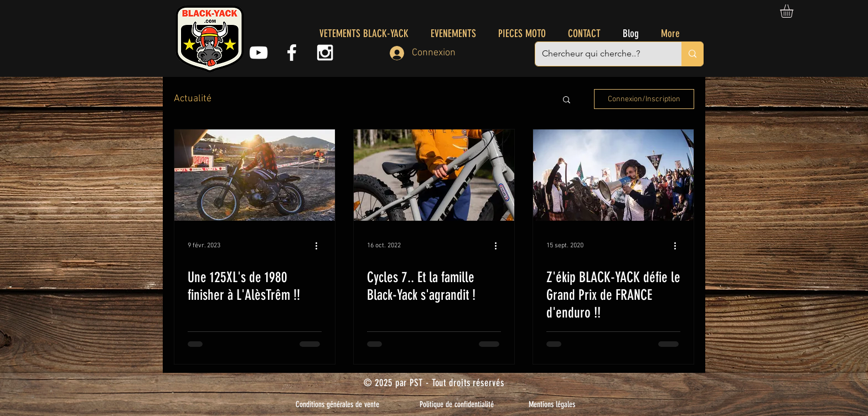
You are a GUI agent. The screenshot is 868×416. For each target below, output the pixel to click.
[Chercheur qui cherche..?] (600, 54)
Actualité (193, 99)
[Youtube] (259, 53)
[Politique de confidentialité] (457, 404)
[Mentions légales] (552, 404)
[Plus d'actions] (320, 246)
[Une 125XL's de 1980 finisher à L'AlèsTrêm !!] (255, 175)
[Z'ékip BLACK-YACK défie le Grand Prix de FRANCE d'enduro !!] (613, 175)
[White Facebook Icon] (292, 53)
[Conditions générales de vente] (337, 404)
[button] (794, 11)
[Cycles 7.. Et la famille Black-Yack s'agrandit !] (434, 175)
